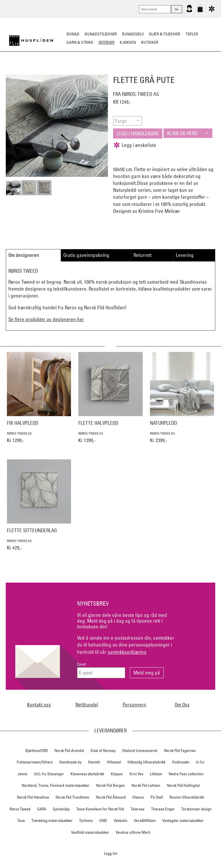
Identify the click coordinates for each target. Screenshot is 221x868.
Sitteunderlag (110, 71)
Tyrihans (86, 820)
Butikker (150, 42)
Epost (82, 664)
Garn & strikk (80, 42)
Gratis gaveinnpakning (86, 255)
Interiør (106, 42)
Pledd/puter (79, 71)
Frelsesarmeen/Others (35, 762)
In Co (200, 762)
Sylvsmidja (61, 809)
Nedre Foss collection (186, 774)
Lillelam (156, 774)
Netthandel (87, 705)
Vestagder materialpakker (183, 820)
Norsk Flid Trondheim (72, 797)
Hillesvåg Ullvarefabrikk (146, 762)
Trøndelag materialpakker (52, 820)
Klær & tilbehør (165, 34)
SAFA (42, 809)
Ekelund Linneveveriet (140, 751)
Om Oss (182, 705)
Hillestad (114, 762)
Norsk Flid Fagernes (180, 751)
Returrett (143, 255)
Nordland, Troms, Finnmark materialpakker (56, 785)
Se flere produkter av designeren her (46, 319)
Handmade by (70, 762)
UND (103, 820)
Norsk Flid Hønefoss (33, 797)
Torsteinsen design (196, 809)
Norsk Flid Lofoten (146, 785)
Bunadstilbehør (101, 34)
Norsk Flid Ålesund (111, 797)
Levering (185, 255)
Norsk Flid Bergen (110, 785)
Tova (21, 820)
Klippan (117, 774)
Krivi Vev (136, 774)
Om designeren (24, 255)
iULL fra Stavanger (49, 774)
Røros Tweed (20, 809)
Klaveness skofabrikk (87, 774)
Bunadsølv (133, 34)
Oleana (138, 797)
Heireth (94, 762)
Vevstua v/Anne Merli (133, 832)
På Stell (157, 797)
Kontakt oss (39, 705)
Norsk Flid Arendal (69, 751)
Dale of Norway (103, 751)
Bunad (73, 34)
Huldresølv (181, 762)
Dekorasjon (142, 71)
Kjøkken (128, 42)
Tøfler (192, 34)
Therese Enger (163, 809)
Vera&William (145, 820)
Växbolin (120, 820)
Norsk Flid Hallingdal (183, 785)
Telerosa (138, 809)
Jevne (22, 774)
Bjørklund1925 (37, 751)
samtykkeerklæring (127, 652)
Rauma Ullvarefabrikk (187, 797)
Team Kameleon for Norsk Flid (100, 809)
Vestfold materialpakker (90, 832)
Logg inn (111, 853)
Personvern (134, 705)
